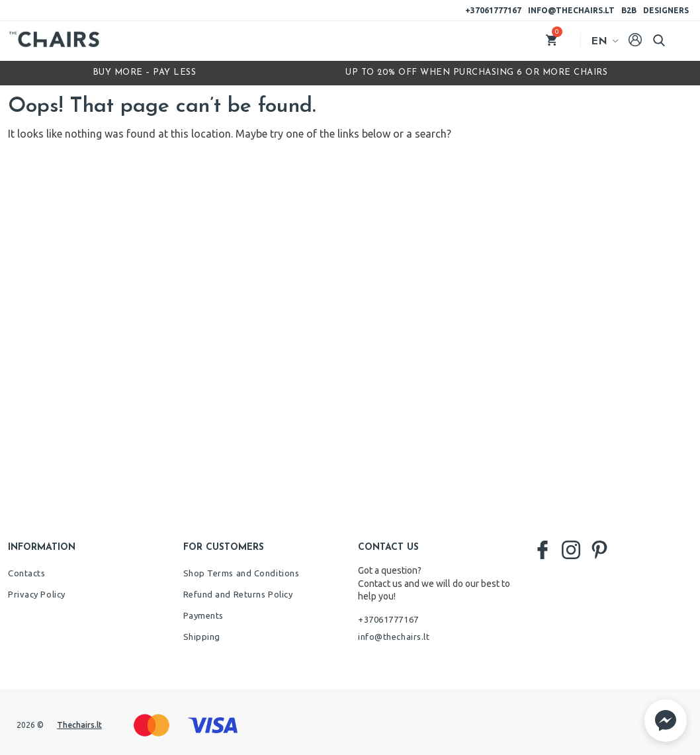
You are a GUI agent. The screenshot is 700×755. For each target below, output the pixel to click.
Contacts (26, 573)
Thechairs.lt (79, 725)
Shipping (202, 637)
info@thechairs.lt (571, 10)
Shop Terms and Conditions (241, 573)
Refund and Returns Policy (238, 594)
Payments (203, 615)
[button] (666, 721)
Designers (666, 10)
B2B (629, 10)
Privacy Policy (37, 594)
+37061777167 (493, 10)
